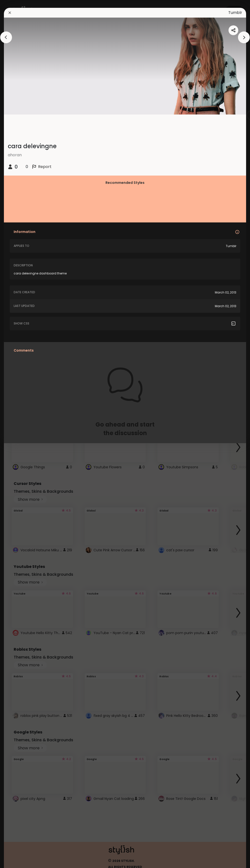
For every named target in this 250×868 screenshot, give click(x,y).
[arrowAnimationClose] (6, 37)
